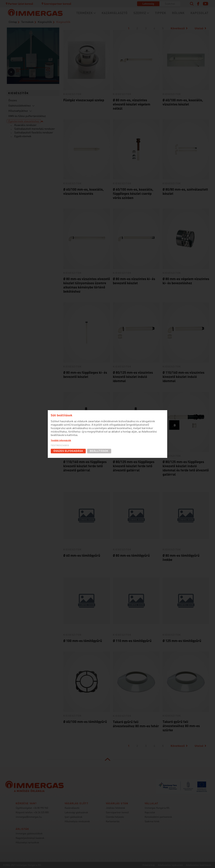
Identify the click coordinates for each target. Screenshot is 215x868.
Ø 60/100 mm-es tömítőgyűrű (85, 722)
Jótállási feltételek (115, 808)
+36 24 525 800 (41, 812)
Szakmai (170, 4)
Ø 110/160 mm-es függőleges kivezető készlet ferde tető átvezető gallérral (85, 466)
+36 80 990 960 (41, 808)
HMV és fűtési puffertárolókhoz (27, 116)
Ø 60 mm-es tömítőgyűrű (82, 555)
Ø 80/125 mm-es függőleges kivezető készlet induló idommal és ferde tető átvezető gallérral (186, 468)
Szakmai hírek (152, 821)
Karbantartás (113, 821)
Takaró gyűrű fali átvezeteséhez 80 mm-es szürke (181, 726)
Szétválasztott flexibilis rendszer (34, 132)
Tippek (161, 13)
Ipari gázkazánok (74, 817)
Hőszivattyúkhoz (18, 111)
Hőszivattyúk (16, 75)
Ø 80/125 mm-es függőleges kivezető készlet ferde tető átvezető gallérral (134, 466)
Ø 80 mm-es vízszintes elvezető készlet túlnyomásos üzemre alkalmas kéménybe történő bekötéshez (87, 285)
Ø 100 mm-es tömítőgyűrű (83, 641)
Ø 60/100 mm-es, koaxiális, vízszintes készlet (183, 102)
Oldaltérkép (149, 865)
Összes (13, 100)
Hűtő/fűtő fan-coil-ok (16, 58)
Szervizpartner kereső (56, 4)
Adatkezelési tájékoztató (170, 865)
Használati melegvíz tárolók (49, 73)
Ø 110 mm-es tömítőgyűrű (132, 641)
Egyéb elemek (23, 136)
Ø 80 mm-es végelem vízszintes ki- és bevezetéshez (186, 281)
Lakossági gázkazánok (76, 812)
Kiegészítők (45, 22)
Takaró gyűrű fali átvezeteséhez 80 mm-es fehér (136, 724)
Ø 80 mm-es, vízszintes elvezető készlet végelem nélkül (132, 104)
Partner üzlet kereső (19, 4)
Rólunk (178, 13)
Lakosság (148, 4)
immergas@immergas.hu (29, 817)
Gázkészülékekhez (19, 105)
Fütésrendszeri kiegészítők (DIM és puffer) (32, 76)
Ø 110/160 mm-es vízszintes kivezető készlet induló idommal (183, 377)
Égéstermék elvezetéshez (24, 121)
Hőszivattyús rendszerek (77, 821)
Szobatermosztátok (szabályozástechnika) (49, 56)
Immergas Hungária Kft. (157, 808)
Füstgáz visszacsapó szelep (84, 100)
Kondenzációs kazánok (32, 59)
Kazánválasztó (115, 13)
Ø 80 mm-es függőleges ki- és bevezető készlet (85, 374)
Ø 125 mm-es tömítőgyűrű (182, 641)
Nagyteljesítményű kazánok (30, 838)
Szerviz (140, 13)
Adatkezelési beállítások (199, 865)
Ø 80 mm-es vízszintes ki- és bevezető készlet (134, 281)
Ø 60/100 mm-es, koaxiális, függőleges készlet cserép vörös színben (133, 193)
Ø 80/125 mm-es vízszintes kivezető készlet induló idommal (133, 377)
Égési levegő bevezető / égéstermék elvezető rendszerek (32, 39)
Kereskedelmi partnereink (158, 817)
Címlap (13, 22)
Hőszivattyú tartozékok (27, 842)
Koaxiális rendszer (25, 125)
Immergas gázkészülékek (29, 833)
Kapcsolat (199, 13)
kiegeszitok (73, 94)
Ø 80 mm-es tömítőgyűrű (131, 555)
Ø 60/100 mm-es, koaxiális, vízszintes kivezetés (83, 191)
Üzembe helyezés (115, 817)
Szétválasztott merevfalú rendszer (35, 129)
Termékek (85, 13)
